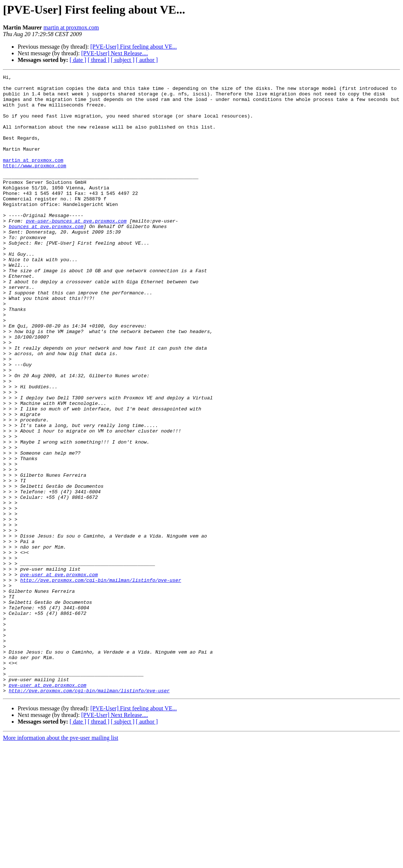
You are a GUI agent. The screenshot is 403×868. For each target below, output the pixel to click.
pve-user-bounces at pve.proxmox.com (76, 251)
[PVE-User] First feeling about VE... (134, 47)
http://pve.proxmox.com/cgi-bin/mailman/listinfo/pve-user (101, 682)
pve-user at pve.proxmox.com (59, 675)
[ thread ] (99, 60)
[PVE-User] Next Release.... (114, 53)
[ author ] (147, 60)
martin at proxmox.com (71, 27)
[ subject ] (123, 60)
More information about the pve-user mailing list (61, 862)
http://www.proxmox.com (35, 184)
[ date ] (78, 60)
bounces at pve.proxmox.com (46, 257)
